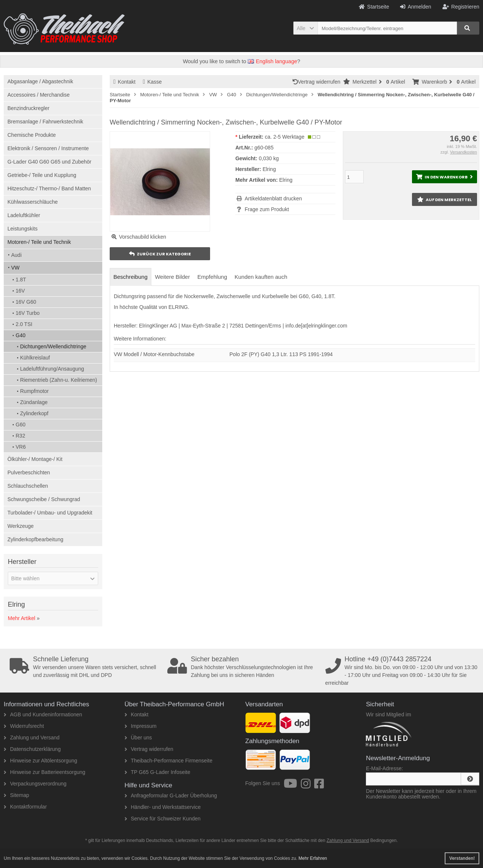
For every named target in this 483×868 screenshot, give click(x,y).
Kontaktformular (25, 807)
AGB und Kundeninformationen (43, 714)
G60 (20, 425)
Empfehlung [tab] (212, 277)
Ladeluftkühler (24, 215)
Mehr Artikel (22, 618)
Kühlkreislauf (35, 358)
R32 (20, 436)
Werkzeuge (21, 526)
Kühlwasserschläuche (33, 202)
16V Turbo (28, 313)
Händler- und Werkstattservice (163, 807)
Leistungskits (22, 229)
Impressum (141, 726)
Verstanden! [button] (462, 858)
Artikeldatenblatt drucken (273, 199)
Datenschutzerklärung (32, 749)
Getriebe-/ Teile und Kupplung (42, 175)
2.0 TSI (24, 324)
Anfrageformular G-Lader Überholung (171, 796)
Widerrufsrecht (24, 726)
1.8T (21, 280)
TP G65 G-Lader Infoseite (157, 772)
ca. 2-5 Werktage (284, 137)
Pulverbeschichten (29, 472)
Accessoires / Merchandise (38, 95)
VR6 (21, 447)
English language (272, 61)
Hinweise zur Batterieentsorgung (44, 772)
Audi (16, 255)
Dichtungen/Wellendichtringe (53, 346)
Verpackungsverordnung (35, 784)
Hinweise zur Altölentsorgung (41, 761)
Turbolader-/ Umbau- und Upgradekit (50, 513)
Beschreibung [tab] (131, 277)
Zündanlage (34, 402)
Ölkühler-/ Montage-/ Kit (35, 459)
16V (20, 291)
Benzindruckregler (28, 108)
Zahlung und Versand (32, 738)
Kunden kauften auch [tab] (261, 277)
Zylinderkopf (34, 413)
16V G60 (26, 302)
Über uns (138, 738)
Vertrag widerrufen (318, 82)
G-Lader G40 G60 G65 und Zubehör (49, 162)
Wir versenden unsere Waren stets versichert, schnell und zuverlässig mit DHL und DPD (86, 667)
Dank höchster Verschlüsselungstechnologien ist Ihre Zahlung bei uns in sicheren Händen (244, 667)
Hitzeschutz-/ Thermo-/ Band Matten (49, 188)
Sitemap (16, 795)
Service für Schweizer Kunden (163, 819)
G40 (20, 335)
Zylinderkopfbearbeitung (35, 539)
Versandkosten (463, 152)
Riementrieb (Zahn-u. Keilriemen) (59, 380)
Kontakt (124, 82)
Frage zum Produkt (267, 209)
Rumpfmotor (34, 391)
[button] (305, 28)
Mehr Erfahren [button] (313, 858)
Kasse (152, 82)
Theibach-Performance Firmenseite (168, 761)
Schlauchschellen (28, 486)
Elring (286, 180)
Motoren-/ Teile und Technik (39, 242)
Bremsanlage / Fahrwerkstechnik (45, 122)
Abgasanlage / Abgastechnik (40, 81)
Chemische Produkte (32, 135)
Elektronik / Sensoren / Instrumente (48, 148)
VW (15, 268)
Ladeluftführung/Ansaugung (52, 369)
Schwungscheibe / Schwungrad (44, 499)
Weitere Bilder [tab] (173, 277)
